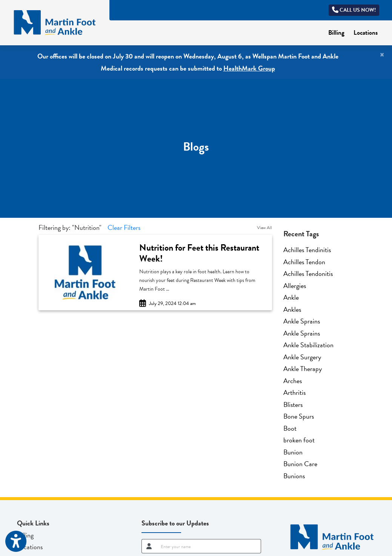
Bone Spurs (299, 416)
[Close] (382, 55)
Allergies (295, 286)
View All (264, 228)
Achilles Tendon (304, 262)
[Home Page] (55, 22)
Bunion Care (300, 464)
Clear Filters (124, 227)
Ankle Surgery (302, 357)
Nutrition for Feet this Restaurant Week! (199, 253)
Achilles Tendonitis (308, 273)
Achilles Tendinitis (307, 250)
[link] (202, 253)
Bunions (294, 476)
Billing (339, 32)
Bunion (293, 452)
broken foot (299, 440)
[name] (208, 546)
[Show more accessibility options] (16, 542)
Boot (290, 428)
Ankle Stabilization (308, 345)
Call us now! (354, 10)
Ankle (291, 297)
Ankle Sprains (302, 321)
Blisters (293, 404)
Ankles (292, 309)
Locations (366, 33)
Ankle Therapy (303, 369)
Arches (293, 381)
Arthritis (294, 392)
